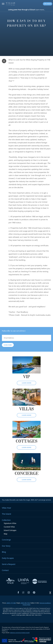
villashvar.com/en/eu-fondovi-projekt (20, 633)
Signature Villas (10, 523)
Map (6, 534)
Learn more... (27, 10)
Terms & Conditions (45, 603)
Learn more (27, 383)
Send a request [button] (48, 4)
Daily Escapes (8, 558)
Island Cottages (10, 530)
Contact (5, 570)
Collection (6, 520)
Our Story (6, 546)
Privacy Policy (27, 605)
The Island (6, 514)
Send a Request (9, 564)
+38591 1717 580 (11, 603)
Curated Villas (9, 527)
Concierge (6, 540)
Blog (4, 552)
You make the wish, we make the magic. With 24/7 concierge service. (27, 500)
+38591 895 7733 (25, 603)
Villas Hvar (6, 508)
